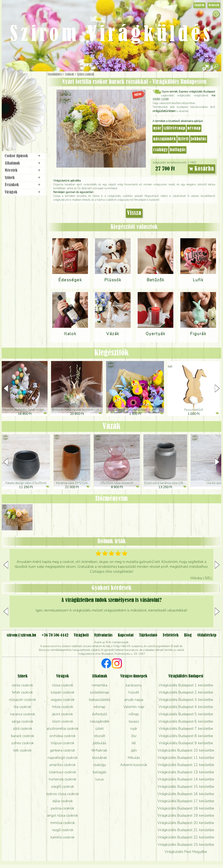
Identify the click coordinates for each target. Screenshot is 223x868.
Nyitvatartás (103, 635)
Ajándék (19, 84)
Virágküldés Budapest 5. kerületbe (186, 714)
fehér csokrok (22, 692)
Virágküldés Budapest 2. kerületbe (186, 692)
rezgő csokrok (63, 830)
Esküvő (32, 110)
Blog (188, 635)
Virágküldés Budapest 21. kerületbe (186, 830)
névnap (194, 128)
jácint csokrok (63, 714)
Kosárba (202, 169)
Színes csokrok (86, 74)
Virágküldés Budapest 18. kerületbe (186, 808)
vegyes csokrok (63, 700)
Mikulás (134, 758)
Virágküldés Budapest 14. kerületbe (186, 779)
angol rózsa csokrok (63, 815)
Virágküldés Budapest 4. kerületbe (186, 707)
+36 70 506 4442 (55, 635)
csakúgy (160, 150)
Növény (31, 100)
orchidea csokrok (63, 736)
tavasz (134, 721)
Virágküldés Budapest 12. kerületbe (186, 765)
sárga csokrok (22, 721)
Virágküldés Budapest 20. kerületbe (186, 823)
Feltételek (171, 635)
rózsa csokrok (63, 685)
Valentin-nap (134, 707)
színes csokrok (23, 743)
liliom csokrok (63, 721)
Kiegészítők (111, 353)
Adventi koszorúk (134, 765)
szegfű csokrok (63, 786)
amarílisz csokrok (63, 765)
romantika (99, 685)
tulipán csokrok (63, 692)
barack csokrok (23, 736)
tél (134, 743)
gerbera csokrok (63, 750)
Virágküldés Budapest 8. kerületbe (186, 736)
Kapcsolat (126, 635)
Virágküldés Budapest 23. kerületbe (186, 844)
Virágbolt (23, 129)
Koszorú (28, 120)
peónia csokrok (63, 808)
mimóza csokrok (63, 823)
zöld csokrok (23, 728)
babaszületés (100, 700)
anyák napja (134, 700)
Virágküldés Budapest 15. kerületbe (186, 786)
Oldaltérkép (207, 635)
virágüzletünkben (164, 111)
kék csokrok (22, 750)
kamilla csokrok (63, 837)
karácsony (134, 685)
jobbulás (199, 139)
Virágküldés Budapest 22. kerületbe (186, 837)
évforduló (100, 714)
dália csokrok (63, 801)
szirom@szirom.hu (21, 635)
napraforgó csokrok (63, 758)
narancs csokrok (23, 714)
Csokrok (69, 74)
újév (134, 750)
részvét (100, 736)
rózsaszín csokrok (22, 700)
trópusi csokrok (63, 743)
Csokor (27, 91)
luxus (100, 779)
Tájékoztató (148, 635)
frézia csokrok (63, 707)
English (199, 5)
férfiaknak (99, 750)
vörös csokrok (22, 685)
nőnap (134, 714)
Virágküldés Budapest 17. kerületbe (186, 801)
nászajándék (165, 139)
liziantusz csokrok (63, 772)
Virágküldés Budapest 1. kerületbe (186, 685)
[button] (217, 388)
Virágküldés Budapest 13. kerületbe (186, 772)
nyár (157, 128)
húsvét (134, 692)
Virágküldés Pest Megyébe (186, 852)
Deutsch (214, 5)
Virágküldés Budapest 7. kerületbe (186, 728)
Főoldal (12, 80)
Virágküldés (55, 74)
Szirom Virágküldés (111, 35)
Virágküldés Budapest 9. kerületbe (186, 743)
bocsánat (100, 758)
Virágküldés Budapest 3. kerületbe (186, 700)
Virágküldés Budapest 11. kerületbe (186, 758)
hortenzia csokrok (63, 779)
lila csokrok (22, 707)
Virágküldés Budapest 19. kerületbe (186, 815)
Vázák (111, 427)
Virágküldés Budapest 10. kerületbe (186, 750)
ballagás (178, 150)
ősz (134, 736)
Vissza (134, 213)
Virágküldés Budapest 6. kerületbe (186, 721)
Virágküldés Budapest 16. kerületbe (186, 794)
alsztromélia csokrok (63, 728)
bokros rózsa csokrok (63, 794)
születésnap (174, 128)
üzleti (183, 139)
